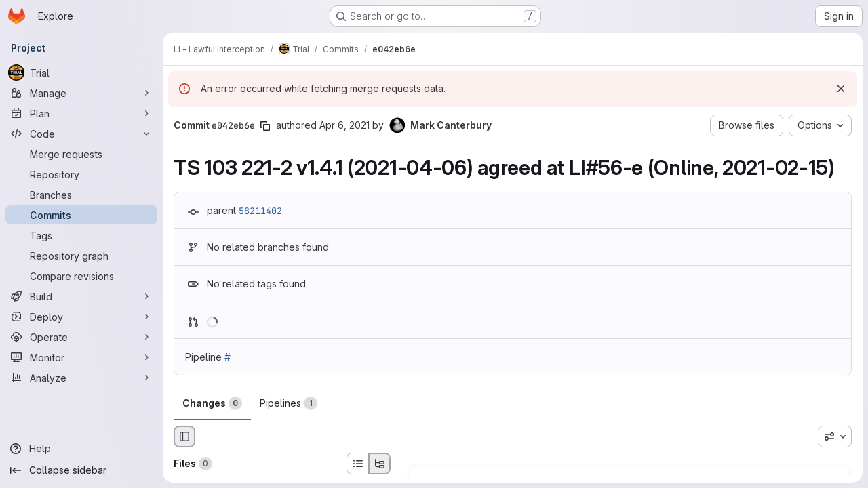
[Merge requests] (81, 154)
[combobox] (835, 436)
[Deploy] (81, 317)
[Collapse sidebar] (81, 470)
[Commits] (81, 215)
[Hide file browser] (184, 436)
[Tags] (81, 235)
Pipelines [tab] (289, 403)
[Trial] (81, 73)
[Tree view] (380, 464)
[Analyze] (81, 378)
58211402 (260, 211)
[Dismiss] (841, 89)
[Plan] (81, 113)
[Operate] (81, 337)
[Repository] (81, 174)
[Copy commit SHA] (265, 126)
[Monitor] (81, 357)
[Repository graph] (81, 256)
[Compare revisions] (81, 276)
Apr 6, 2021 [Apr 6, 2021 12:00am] (344, 125)
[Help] (81, 449)
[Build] (81, 296)
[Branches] (81, 195)
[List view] (357, 464)
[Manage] (81, 93)
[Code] (81, 134)
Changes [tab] (212, 403)
